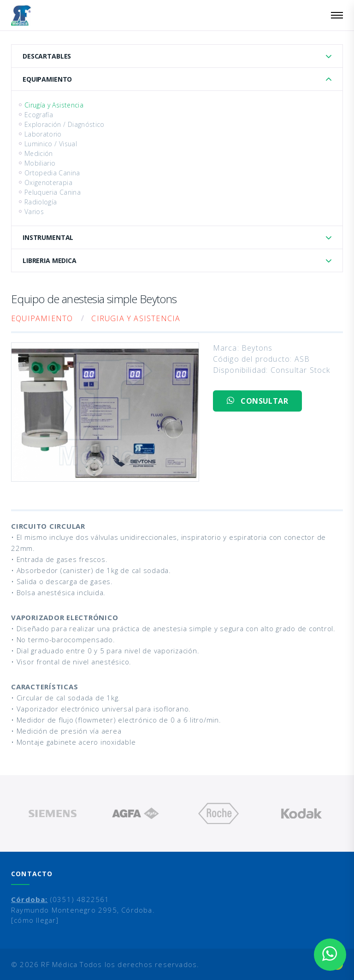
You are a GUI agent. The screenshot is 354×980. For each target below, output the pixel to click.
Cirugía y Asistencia (54, 105)
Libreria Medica (50, 260)
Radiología (41, 202)
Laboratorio (43, 134)
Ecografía (39, 115)
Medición (39, 153)
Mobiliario (40, 163)
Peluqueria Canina (53, 192)
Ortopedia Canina (52, 173)
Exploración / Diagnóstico (65, 124)
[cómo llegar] (35, 920)
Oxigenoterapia (48, 182)
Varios (34, 212)
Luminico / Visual (51, 144)
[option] (53, 813)
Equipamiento (47, 79)
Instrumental (48, 237)
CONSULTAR (257, 401)
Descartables (47, 56)
